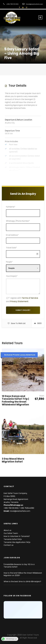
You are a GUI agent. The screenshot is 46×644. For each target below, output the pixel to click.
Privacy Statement (19, 301)
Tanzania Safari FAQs (13, 539)
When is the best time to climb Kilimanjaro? (22, 581)
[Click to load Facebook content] (23, 610)
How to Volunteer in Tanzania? (17, 536)
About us (7, 530)
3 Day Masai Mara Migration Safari (13, 460)
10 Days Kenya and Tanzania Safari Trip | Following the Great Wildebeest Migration (15, 400)
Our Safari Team (11, 533)
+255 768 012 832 (11, 508)
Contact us (9, 545)
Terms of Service (30, 298)
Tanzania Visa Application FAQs (17, 542)
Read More (23, 171)
